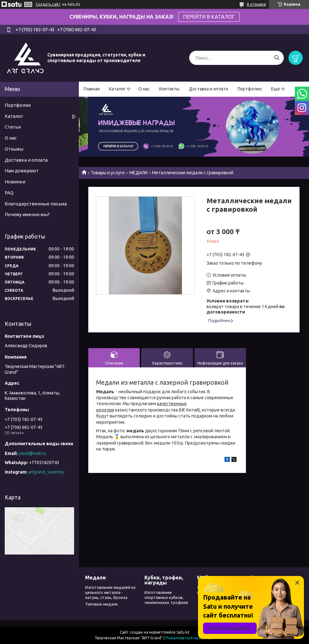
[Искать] (277, 58)
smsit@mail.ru (32, 453)
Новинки (15, 182)
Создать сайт (48, 4)
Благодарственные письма (36, 204)
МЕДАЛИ (138, 173)
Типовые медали (101, 604)
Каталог (117, 89)
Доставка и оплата (208, 89)
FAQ (9, 193)
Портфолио (250, 89)
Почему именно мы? (27, 214)
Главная (92, 89)
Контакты (169, 89)
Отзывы (14, 149)
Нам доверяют (22, 171)
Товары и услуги (108, 173)
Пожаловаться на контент (190, 638)
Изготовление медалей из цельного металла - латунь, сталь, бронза (110, 592)
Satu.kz (183, 632)
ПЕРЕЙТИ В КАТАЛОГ (209, 17)
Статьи (13, 127)
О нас (144, 89)
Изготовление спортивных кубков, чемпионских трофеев (166, 598)
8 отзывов (256, 4)
